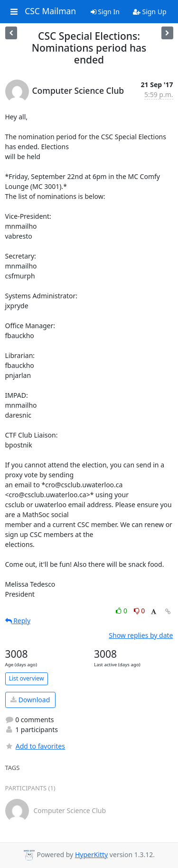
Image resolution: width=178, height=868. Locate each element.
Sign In (105, 12)
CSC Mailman (50, 11)
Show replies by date (141, 635)
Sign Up (150, 12)
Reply (18, 621)
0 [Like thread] (122, 611)
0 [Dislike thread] (140, 611)
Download (30, 700)
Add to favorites (35, 746)
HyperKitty (91, 855)
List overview (27, 678)
